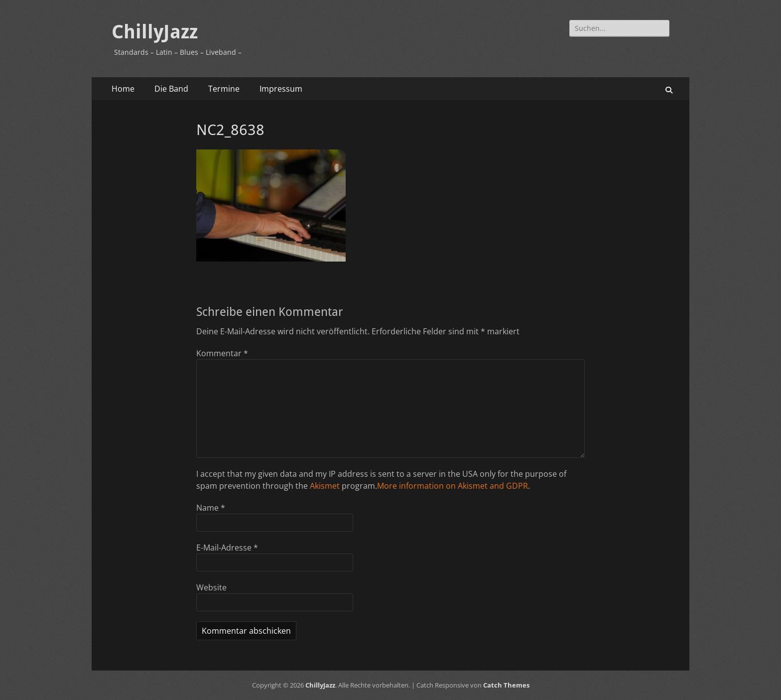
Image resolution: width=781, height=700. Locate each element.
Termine (224, 89)
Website (211, 587)
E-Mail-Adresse (227, 548)
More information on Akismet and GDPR (453, 486)
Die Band (171, 89)
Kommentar (222, 353)
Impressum (281, 89)
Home (123, 89)
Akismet (325, 486)
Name (211, 508)
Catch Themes (506, 685)
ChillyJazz (155, 32)
